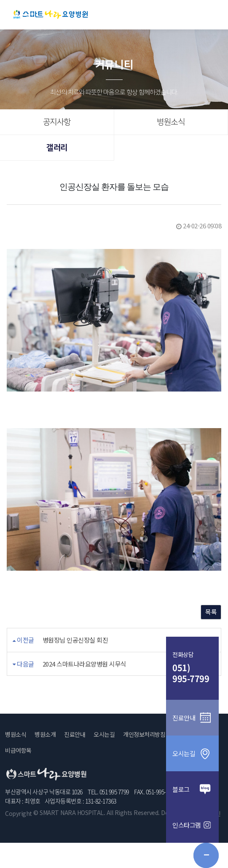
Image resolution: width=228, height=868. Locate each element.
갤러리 (57, 148)
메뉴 (212, 14)
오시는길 (104, 734)
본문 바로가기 (0, 0)
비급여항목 (18, 750)
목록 (211, 612)
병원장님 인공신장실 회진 (75, 640)
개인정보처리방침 (144, 734)
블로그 (192, 789)
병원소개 (45, 734)
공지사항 (57, 122)
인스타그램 (192, 825)
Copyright (19, 813)
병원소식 (171, 122)
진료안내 (75, 734)
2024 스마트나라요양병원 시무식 (84, 664)
